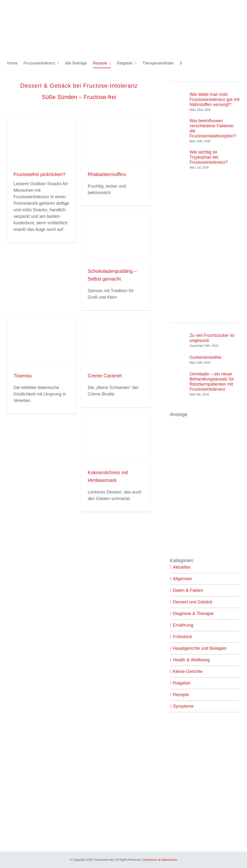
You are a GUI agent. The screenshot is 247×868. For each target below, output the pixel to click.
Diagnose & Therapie (193, 614)
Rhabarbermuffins (107, 174)
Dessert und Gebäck (193, 602)
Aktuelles (182, 567)
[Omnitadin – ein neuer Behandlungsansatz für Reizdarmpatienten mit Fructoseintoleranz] (178, 383)
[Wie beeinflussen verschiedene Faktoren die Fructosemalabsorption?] (178, 126)
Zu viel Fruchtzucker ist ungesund (212, 338)
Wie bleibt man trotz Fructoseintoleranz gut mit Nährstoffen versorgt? (215, 99)
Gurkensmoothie (206, 357)
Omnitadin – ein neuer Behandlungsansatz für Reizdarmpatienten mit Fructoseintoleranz (212, 382)
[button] (181, 63)
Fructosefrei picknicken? (40, 174)
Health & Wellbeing (191, 660)
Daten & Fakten (188, 590)
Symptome (183, 706)
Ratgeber (182, 683)
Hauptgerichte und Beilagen (200, 648)
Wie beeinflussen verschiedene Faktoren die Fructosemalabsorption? (213, 128)
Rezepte (181, 695)
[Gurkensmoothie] (178, 357)
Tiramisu (23, 376)
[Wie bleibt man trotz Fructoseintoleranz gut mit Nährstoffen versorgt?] (178, 97)
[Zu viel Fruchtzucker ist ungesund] (178, 339)
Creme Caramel (105, 376)
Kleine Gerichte (188, 671)
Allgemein (182, 579)
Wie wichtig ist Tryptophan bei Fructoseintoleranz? (209, 157)
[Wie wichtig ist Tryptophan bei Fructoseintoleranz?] (178, 155)
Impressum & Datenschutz (160, 860)
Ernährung (183, 625)
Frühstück (182, 637)
